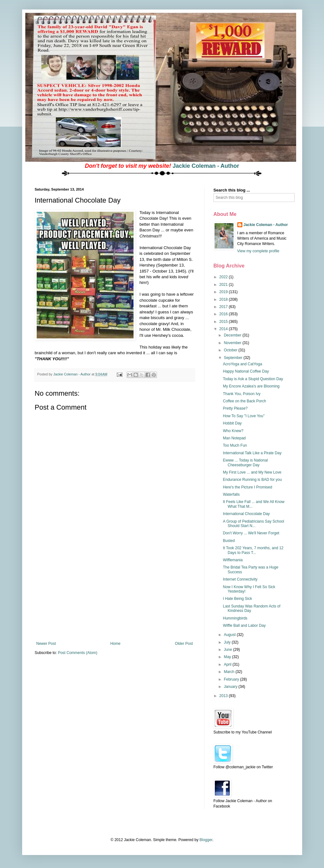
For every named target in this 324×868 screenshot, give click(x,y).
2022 (224, 277)
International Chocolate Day (246, 514)
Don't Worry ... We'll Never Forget (251, 533)
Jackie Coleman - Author (206, 166)
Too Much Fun (235, 445)
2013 (224, 696)
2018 (224, 299)
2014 (224, 329)
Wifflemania (233, 560)
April (228, 664)
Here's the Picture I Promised (247, 487)
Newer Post (46, 644)
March (230, 672)
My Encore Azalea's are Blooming (251, 386)
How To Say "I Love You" (244, 416)
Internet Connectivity (240, 579)
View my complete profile (258, 251)
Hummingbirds (235, 618)
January (231, 687)
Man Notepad (234, 438)
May (228, 657)
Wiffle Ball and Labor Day (244, 626)
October (231, 350)
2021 (224, 285)
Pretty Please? (235, 408)
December (233, 335)
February (232, 679)
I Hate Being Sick (237, 599)
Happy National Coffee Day (246, 371)
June (228, 650)
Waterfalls (231, 494)
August (230, 635)
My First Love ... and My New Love (252, 472)
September (234, 358)
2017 (224, 307)
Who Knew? (233, 431)
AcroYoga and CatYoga (242, 364)
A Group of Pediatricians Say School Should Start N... (253, 524)
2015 (224, 322)
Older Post (184, 644)
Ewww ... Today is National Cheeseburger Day (245, 462)
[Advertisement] (115, 594)
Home (115, 644)
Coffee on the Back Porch (244, 401)
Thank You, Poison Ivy (242, 394)
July (228, 642)
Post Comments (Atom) (78, 653)
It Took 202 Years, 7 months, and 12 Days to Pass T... (253, 550)
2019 (224, 292)
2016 (224, 314)
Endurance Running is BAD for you (252, 480)
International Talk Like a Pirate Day (252, 453)
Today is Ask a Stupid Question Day (253, 379)
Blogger (206, 840)
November (233, 343)
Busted (229, 541)
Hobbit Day (232, 423)
